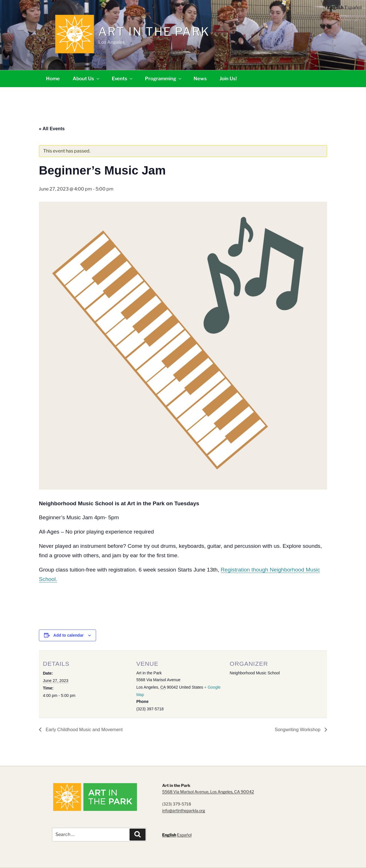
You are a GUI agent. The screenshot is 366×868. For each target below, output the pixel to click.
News (200, 79)
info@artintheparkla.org (184, 810)
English (169, 835)
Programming (164, 79)
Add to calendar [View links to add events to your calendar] (69, 635)
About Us (86, 79)
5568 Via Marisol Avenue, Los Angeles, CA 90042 (208, 792)
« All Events (52, 129)
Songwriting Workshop (298, 730)
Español (184, 835)
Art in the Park (154, 32)
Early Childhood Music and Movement (83, 730)
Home (53, 79)
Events (123, 79)
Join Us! (228, 79)
